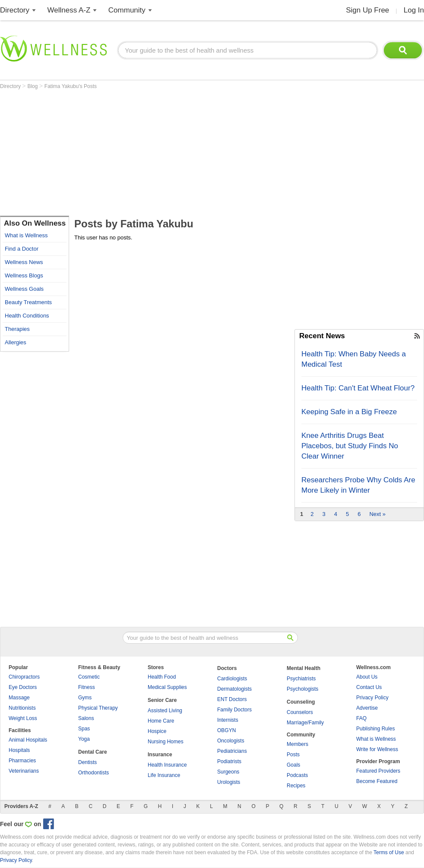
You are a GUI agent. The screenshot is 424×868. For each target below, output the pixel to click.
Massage (19, 698)
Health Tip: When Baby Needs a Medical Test (354, 359)
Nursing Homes (166, 742)
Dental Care (93, 752)
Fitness (87, 687)
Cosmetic (89, 677)
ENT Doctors (232, 699)
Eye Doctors (23, 687)
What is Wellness (26, 235)
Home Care (161, 721)
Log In (414, 10)
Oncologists (231, 741)
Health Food (162, 677)
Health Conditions (27, 316)
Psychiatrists (301, 679)
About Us (367, 677)
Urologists (229, 782)
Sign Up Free (367, 10)
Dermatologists (234, 689)
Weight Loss (23, 718)
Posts (293, 755)
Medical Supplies (167, 687)
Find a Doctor (22, 249)
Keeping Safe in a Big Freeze (349, 412)
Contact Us (369, 687)
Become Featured (377, 781)
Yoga (84, 739)
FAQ (361, 718)
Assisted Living (165, 711)
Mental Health (304, 668)
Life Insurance (164, 775)
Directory (15, 10)
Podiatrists (229, 761)
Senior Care (162, 700)
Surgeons (228, 772)
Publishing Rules (375, 729)
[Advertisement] (154, 154)
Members (297, 744)
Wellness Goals (24, 289)
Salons (86, 718)
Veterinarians (24, 771)
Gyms (85, 698)
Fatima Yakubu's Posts (71, 86)
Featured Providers (378, 771)
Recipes (296, 786)
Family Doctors (234, 710)
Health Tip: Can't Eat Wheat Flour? (358, 388)
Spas (84, 729)
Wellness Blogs (24, 275)
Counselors (300, 712)
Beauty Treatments (28, 302)
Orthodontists (93, 773)
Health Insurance (167, 765)
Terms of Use (389, 852)
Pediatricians (232, 751)
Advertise (367, 708)
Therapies (17, 329)
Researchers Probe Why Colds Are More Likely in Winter (358, 485)
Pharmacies (22, 761)
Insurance (160, 755)
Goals (293, 765)
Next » (377, 514)
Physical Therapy (98, 708)
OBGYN (226, 730)
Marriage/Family (305, 723)
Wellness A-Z (69, 10)
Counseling (301, 702)
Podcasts (297, 775)
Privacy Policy (372, 698)
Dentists (87, 762)
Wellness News (24, 262)
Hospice (157, 731)
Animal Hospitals (28, 740)
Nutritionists (22, 708)
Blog (33, 86)
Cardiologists (232, 679)
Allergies (16, 342)
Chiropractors (24, 677)
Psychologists (302, 689)
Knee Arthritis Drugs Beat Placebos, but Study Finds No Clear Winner (350, 446)
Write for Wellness (377, 749)
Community (127, 10)
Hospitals (19, 750)
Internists (228, 720)
